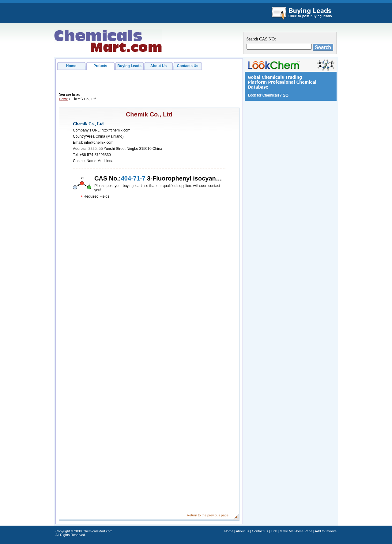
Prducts (100, 66)
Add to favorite (326, 531)
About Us (158, 66)
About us (242, 531)
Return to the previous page (208, 515)
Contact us (260, 531)
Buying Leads (129, 66)
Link (274, 531)
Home (71, 66)
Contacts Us (187, 66)
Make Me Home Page (296, 531)
